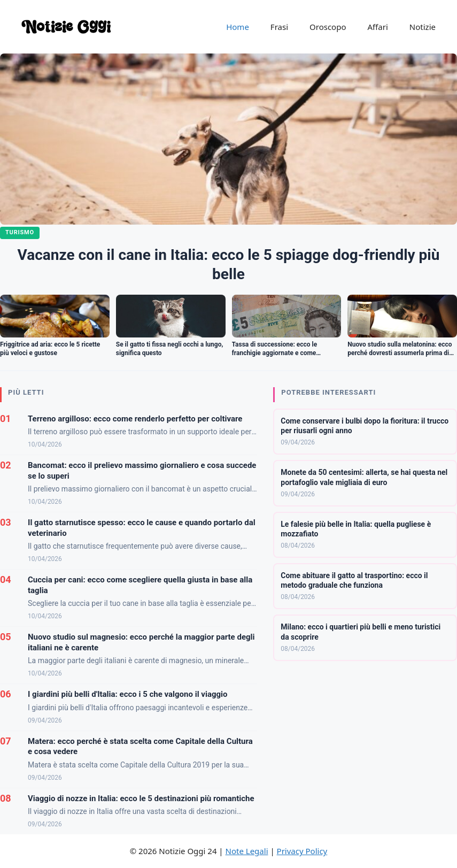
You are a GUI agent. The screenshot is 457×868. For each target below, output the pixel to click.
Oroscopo (328, 27)
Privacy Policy (302, 851)
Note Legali (247, 851)
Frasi (279, 27)
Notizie (423, 27)
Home (238, 27)
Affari (377, 27)
